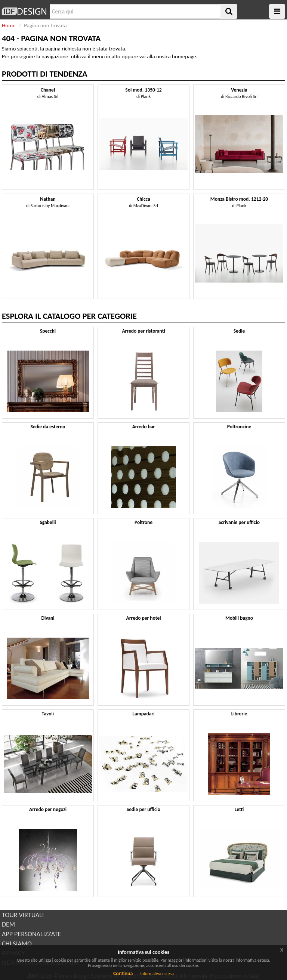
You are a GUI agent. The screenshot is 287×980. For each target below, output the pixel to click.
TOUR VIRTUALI (23, 915)
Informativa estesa (157, 974)
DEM (8, 924)
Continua (123, 973)
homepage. (185, 56)
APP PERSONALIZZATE (31, 934)
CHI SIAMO (17, 944)
